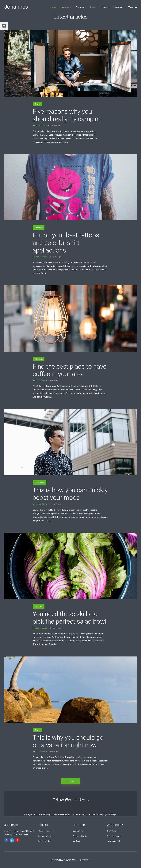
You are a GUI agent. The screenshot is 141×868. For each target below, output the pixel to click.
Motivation (40, 483)
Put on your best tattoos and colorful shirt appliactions (66, 243)
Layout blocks (44, 841)
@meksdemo (77, 800)
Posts (93, 7)
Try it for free (113, 831)
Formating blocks (46, 836)
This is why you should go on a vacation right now (68, 741)
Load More (70, 781)
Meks (61, 860)
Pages (105, 7)
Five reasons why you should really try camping (67, 115)
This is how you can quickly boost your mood (70, 494)
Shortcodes (78, 831)
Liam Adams (40, 380)
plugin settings (109, 814)
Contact (76, 841)
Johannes (16, 7)
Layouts (66, 7)
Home (53, 7)
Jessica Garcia (41, 125)
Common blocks (45, 831)
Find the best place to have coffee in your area (70, 370)
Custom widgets (80, 836)
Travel (38, 104)
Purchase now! (113, 841)
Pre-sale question (114, 836)
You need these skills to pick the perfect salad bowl (70, 618)
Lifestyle (39, 228)
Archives (80, 7)
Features (118, 7)
